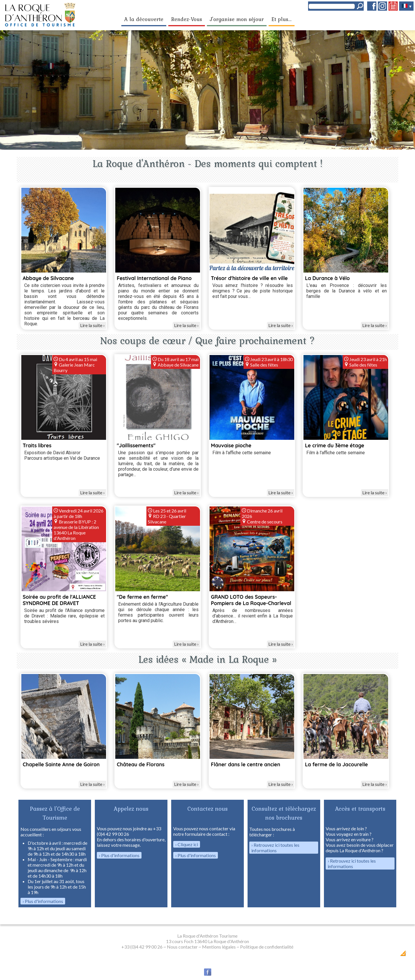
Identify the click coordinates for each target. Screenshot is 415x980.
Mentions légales (219, 947)
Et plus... (282, 19)
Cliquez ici (188, 844)
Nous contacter (182, 947)
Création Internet (392, 955)
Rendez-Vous (187, 19)
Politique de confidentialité (267, 947)
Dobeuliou (370, 955)
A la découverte (144, 19)
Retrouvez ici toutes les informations (275, 848)
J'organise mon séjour (237, 19)
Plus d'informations (44, 901)
